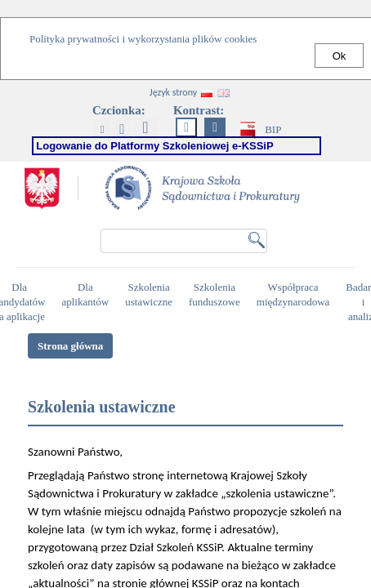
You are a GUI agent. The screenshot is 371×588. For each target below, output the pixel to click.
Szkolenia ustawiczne (151, 295)
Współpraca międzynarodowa (295, 295)
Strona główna (70, 346)
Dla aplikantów (87, 295)
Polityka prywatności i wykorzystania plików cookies (143, 39)
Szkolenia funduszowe (217, 295)
